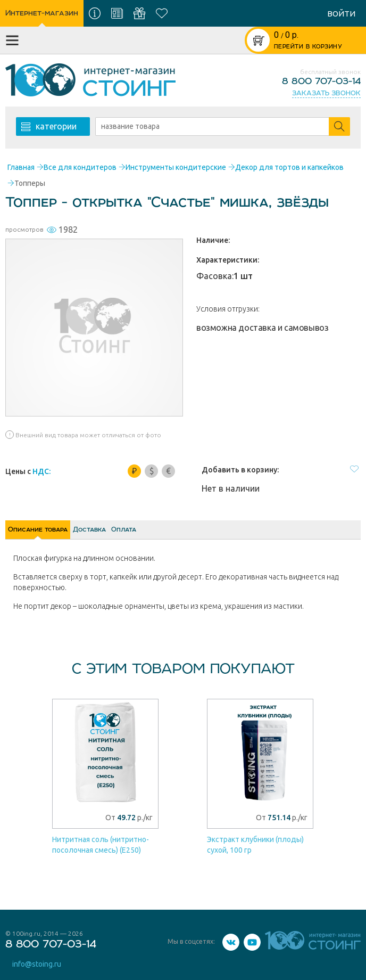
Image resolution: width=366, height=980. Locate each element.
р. (286, 35)
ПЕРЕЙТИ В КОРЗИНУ (308, 47)
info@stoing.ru (38, 966)
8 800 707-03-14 (321, 81)
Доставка (135, 533)
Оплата (199, 533)
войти (341, 14)
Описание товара (53, 533)
